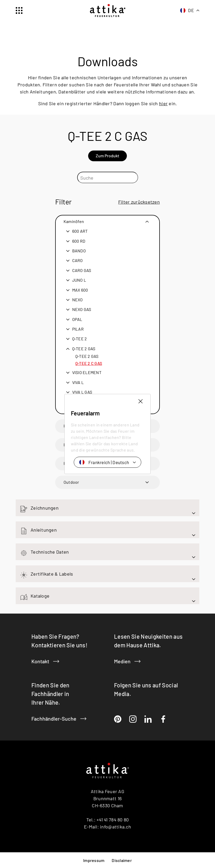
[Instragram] (133, 719)
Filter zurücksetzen (139, 202)
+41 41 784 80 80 (113, 819)
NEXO (78, 299)
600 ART (80, 231)
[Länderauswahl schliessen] (140, 401)
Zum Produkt (107, 155)
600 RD (79, 241)
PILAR (78, 329)
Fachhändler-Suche (59, 718)
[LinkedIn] (148, 719)
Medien (127, 661)
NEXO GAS (82, 309)
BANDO (79, 251)
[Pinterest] (118, 719)
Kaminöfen (74, 221)
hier (163, 103)
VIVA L (78, 382)
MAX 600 (80, 290)
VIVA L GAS (82, 392)
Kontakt (45, 661)
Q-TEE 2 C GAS (89, 363)
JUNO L (79, 280)
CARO (78, 260)
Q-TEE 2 (80, 338)
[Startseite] (108, 10)
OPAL (77, 319)
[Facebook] (163, 719)
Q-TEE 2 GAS (84, 348)
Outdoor (71, 482)
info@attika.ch (115, 826)
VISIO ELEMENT (87, 372)
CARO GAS (82, 270)
